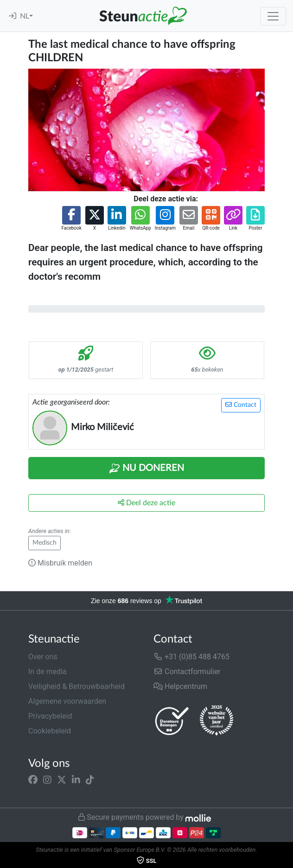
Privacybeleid (50, 716)
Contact (241, 405)
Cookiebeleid (50, 731)
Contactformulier (187, 672)
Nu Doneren (146, 469)
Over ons (43, 657)
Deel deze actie (146, 503)
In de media (48, 672)
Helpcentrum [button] (180, 686)
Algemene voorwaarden (67, 701)
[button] (71, 219)
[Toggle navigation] (273, 16)
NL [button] (25, 16)
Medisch (45, 543)
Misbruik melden (60, 563)
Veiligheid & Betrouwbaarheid (76, 686)
